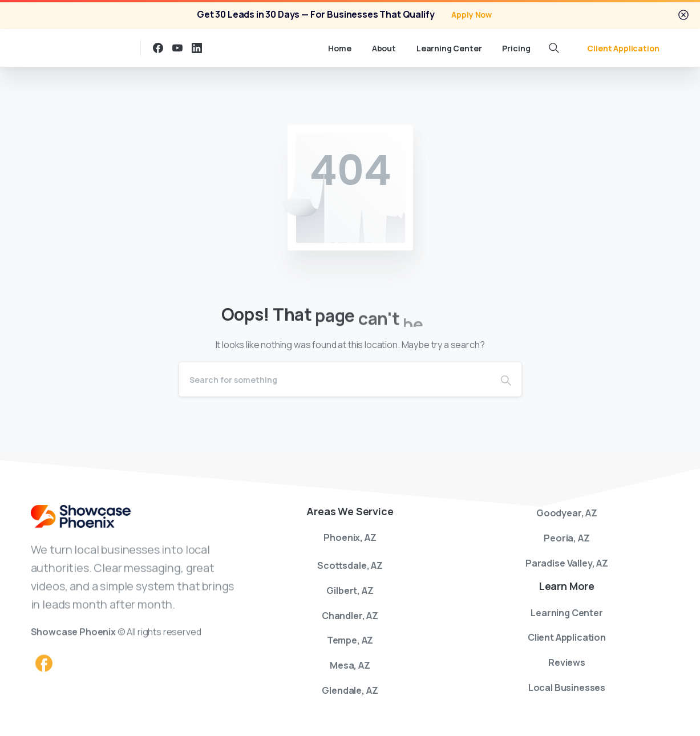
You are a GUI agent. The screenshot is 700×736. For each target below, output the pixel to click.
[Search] (335, 379)
